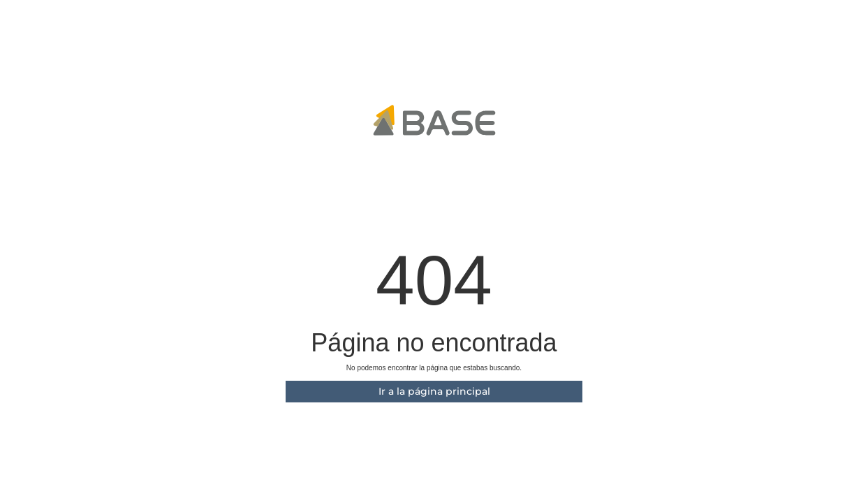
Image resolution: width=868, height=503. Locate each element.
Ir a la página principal (434, 391)
